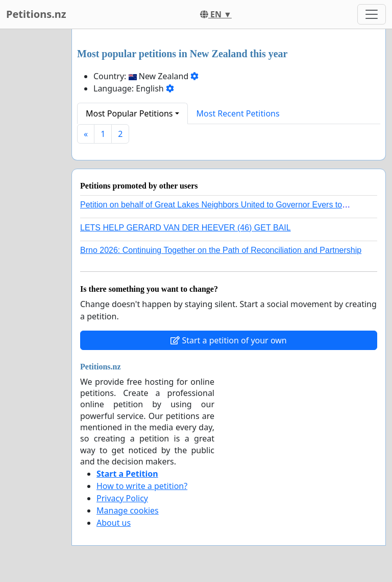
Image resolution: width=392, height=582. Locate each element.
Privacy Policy (122, 498)
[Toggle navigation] (372, 14)
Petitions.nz (36, 14)
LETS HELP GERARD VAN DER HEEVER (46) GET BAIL (186, 228)
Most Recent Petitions (238, 113)
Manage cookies (128, 510)
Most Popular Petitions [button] (129, 113)
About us (114, 523)
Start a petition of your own (228, 340)
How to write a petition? (142, 486)
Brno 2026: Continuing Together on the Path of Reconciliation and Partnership (221, 250)
